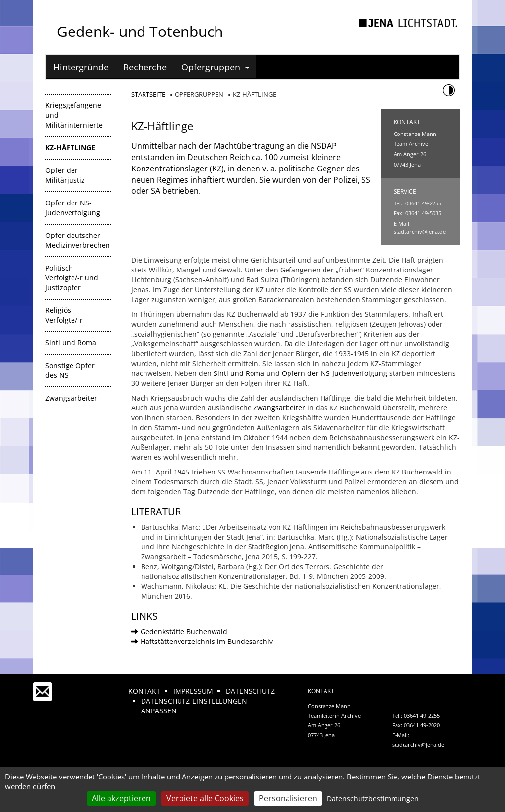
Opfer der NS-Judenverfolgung (73, 208)
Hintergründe (81, 67)
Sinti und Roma (71, 343)
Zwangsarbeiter (71, 398)
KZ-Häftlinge (70, 148)
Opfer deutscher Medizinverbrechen (78, 240)
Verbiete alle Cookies (205, 798)
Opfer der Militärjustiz (65, 175)
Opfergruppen (215, 67)
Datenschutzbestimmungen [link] (373, 798)
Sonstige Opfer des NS (70, 370)
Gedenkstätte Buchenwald (179, 631)
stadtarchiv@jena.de (420, 231)
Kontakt (144, 691)
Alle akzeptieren (121, 798)
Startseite (148, 94)
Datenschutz (250, 691)
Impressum (193, 691)
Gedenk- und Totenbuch (140, 31)
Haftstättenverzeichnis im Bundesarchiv (202, 641)
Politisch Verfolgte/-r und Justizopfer (72, 278)
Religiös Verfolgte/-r (64, 315)
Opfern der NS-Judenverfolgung (334, 373)
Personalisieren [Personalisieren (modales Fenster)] (288, 798)
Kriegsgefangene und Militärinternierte (74, 115)
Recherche (145, 67)
